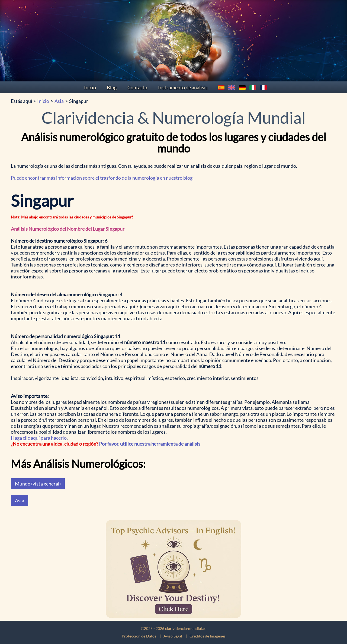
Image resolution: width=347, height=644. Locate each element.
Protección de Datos (139, 636)
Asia (59, 101)
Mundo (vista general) (38, 484)
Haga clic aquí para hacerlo (39, 438)
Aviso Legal (173, 636)
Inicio (90, 87)
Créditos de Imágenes (208, 636)
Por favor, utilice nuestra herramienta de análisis (150, 444)
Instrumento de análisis (183, 87)
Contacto (137, 87)
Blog (112, 87)
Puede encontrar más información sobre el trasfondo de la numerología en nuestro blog (102, 178)
